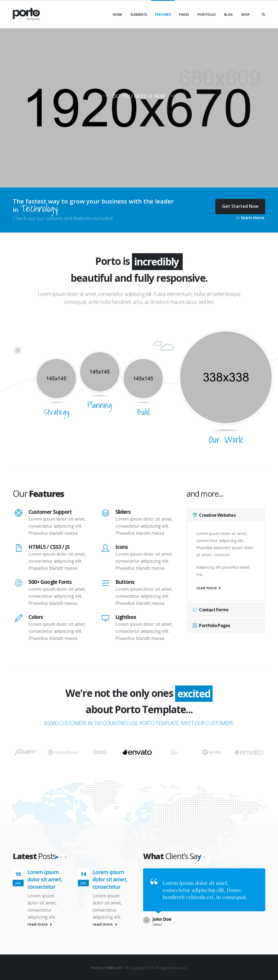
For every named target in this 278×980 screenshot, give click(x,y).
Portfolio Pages (211, 625)
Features (163, 15)
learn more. (253, 218)
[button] (57, 880)
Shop (245, 15)
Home (117, 15)
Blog (228, 15)
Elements (139, 15)
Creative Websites (214, 515)
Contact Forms (211, 610)
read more (208, 588)
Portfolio (207, 15)
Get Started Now (240, 206)
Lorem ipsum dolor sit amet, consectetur (45, 902)
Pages (184, 15)
